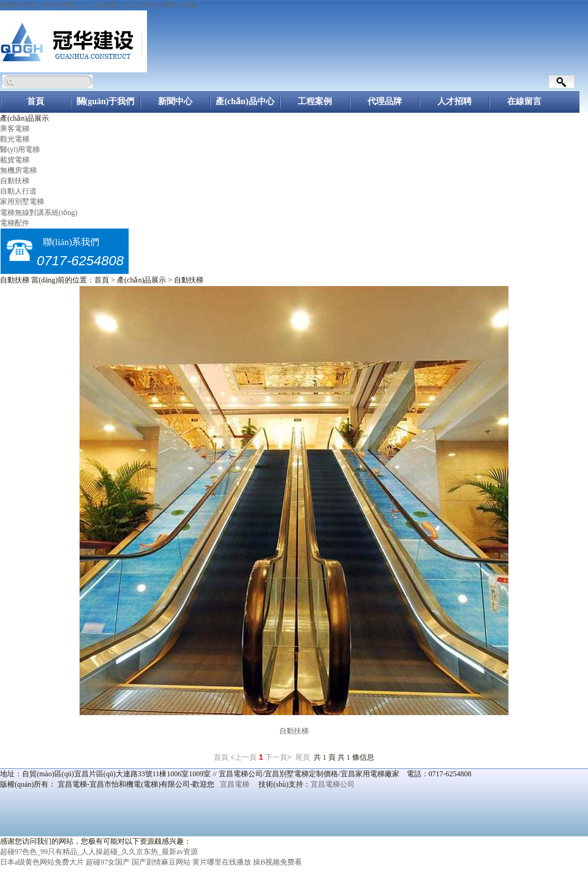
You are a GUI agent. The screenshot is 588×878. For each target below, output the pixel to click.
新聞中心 (175, 101)
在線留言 (524, 101)
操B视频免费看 (277, 862)
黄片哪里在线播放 (222, 862)
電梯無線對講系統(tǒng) (39, 213)
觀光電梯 (15, 139)
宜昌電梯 (235, 784)
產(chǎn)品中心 (245, 101)
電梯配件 (15, 223)
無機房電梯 (18, 170)
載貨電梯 (15, 160)
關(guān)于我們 (106, 101)
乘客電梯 (15, 129)
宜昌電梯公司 (333, 784)
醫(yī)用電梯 (20, 149)
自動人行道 (18, 191)
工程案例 (315, 101)
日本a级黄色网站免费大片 (42, 862)
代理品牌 (385, 101)
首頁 (36, 101)
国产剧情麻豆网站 (161, 862)
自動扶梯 (15, 181)
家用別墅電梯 (22, 202)
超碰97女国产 (108, 862)
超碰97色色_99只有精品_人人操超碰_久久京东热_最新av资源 (99, 5)
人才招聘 (454, 101)
